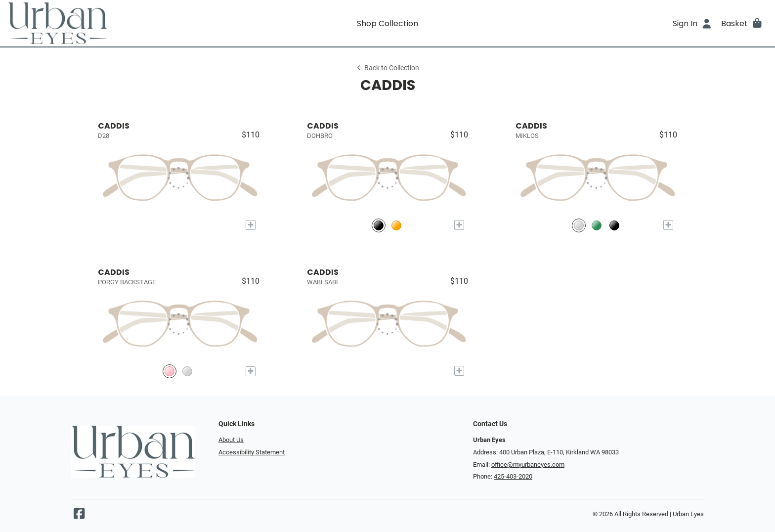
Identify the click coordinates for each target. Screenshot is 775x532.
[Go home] (103, 23)
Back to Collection (387, 68)
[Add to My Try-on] (251, 225)
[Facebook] (79, 516)
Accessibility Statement (252, 452)
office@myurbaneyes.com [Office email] (528, 465)
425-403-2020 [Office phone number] (513, 476)
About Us (231, 440)
